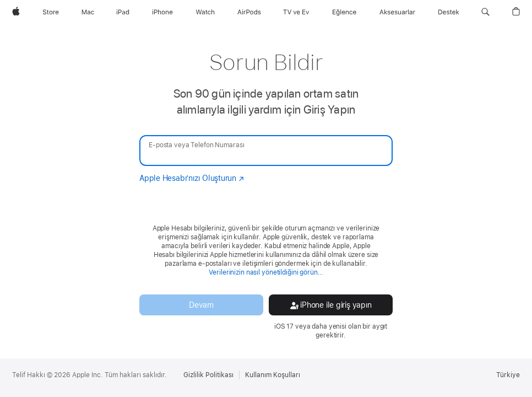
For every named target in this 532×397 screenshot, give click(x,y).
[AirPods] (249, 12)
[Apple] (16, 12)
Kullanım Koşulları (273, 375)
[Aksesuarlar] (397, 12)
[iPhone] (162, 12)
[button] (485, 12)
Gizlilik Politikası (208, 375)
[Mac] (88, 12)
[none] (266, 193)
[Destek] (449, 12)
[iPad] (123, 12)
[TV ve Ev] (296, 12)
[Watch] (205, 12)
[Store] (51, 12)
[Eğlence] (344, 12)
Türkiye (508, 375)
